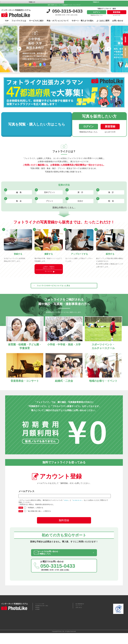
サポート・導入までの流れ (83, 21)
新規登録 (117, 12)
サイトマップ (80, 617)
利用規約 (67, 508)
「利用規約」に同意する (34, 516)
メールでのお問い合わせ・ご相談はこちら (56, 562)
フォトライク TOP (41, 614)
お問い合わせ (118, 21)
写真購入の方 (32, 2)
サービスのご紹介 (36, 21)
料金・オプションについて (58, 21)
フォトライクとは (19, 21)
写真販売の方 (96, 2)
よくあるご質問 (103, 21)
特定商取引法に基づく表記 (43, 617)
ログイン (97, 12)
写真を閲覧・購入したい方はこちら (30, 125)
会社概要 (38, 622)
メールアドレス (64, 502)
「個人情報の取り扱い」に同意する (37, 519)
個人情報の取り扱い (81, 508)
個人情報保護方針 (81, 614)
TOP (7, 21)
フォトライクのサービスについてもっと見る (63, 291)
